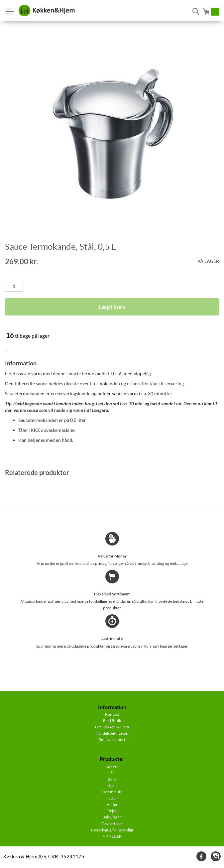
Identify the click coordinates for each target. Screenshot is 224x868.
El (112, 772)
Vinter (112, 804)
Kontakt (112, 714)
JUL (112, 798)
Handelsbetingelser (112, 733)
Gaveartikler (112, 824)
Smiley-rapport (112, 740)
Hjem (112, 785)
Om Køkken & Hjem (112, 727)
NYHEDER (112, 836)
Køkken (112, 766)
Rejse (112, 811)
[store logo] (47, 11)
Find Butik (112, 721)
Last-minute (112, 792)
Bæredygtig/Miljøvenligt (112, 830)
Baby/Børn (112, 817)
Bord (112, 779)
